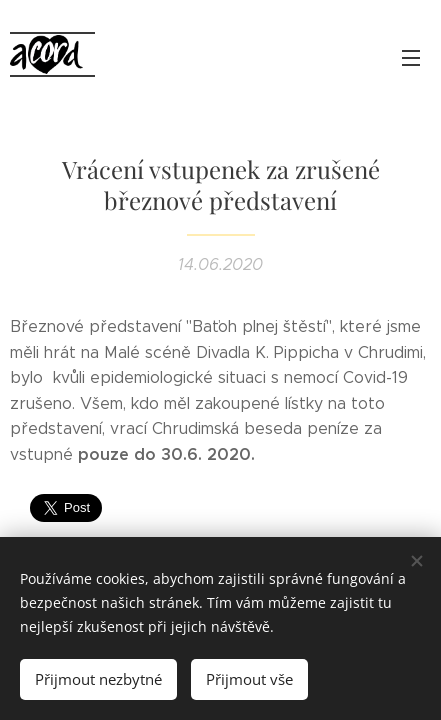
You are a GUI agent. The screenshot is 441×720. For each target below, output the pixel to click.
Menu (411, 58)
